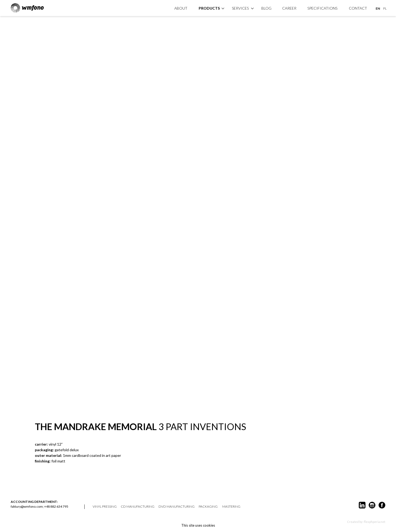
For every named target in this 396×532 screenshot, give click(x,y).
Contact (358, 8)
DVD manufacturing (177, 507)
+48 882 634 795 (56, 506)
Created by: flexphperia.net (366, 522)
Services (240, 8)
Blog (266, 8)
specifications (322, 8)
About (181, 8)
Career (289, 8)
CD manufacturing (138, 507)
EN (378, 8)
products (209, 8)
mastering (231, 507)
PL (385, 8)
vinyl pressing (105, 507)
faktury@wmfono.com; (27, 506)
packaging (208, 507)
